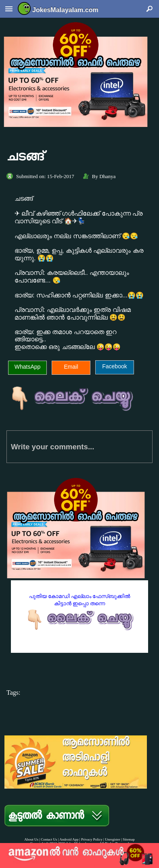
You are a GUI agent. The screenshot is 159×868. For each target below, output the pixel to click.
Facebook (114, 366)
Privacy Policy (92, 839)
